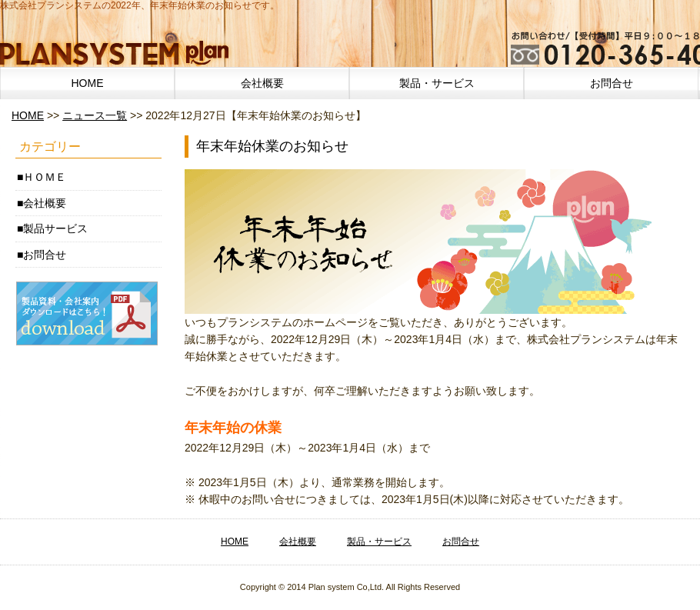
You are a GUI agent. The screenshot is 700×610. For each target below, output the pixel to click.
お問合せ (612, 83)
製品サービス (55, 228)
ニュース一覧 (95, 115)
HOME (88, 83)
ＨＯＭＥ (45, 177)
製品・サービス (437, 83)
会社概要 (262, 83)
